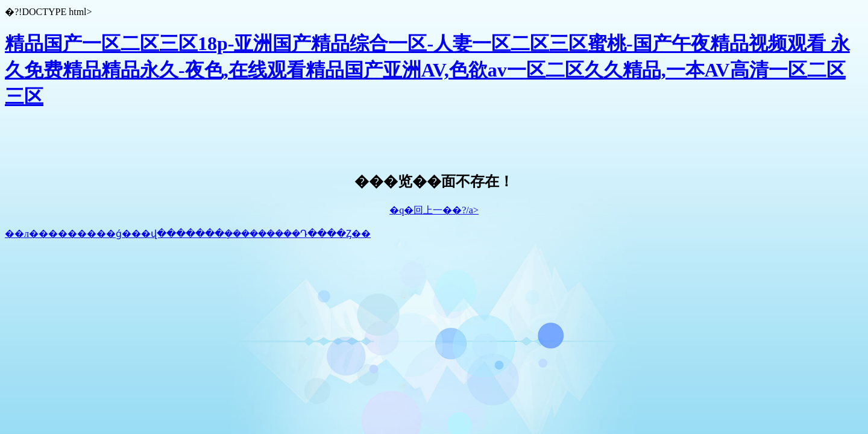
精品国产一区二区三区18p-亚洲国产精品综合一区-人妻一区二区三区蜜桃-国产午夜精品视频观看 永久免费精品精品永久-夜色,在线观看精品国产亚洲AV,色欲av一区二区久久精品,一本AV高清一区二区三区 (427, 70)
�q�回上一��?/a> (434, 210)
